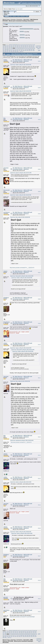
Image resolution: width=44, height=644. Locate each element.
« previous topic (38, 47)
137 (8, 47)
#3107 (39, 273)
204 (14, 52)
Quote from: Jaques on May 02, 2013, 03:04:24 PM (21, 348)
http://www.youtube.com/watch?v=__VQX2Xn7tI (22, 268)
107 (12, 45)
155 (12, 48)
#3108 (39, 299)
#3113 (39, 455)
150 (34, 47)
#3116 (39, 528)
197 (32, 50)
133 (32, 46)
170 (10, 49)
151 (4, 48)
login (16, 9)
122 (10, 46)
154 (10, 48)
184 (6, 50)
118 (34, 45)
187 (12, 50)
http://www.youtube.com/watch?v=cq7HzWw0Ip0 (22, 617)
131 (28, 46)
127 (20, 46)
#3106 (39, 214)
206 (18, 52)
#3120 (39, 612)
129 (24, 46)
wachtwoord (7, 212)
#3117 (39, 556)
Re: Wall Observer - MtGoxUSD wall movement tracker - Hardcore (22, 61)
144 (22, 47)
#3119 (39, 599)
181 (32, 49)
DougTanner (7, 322)
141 (16, 47)
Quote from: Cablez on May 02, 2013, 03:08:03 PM (21, 532)
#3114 (39, 479)
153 (8, 48)
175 (20, 49)
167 (4, 49)
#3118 (39, 580)
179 (28, 49)
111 (20, 45)
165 (32, 48)
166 (34, 48)
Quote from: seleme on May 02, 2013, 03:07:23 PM (21, 482)
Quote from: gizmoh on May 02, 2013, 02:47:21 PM (21, 173)
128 (22, 46)
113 (24, 45)
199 (4, 52)
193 (24, 50)
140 (14, 47)
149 (32, 47)
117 (32, 45)
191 (20, 50)
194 (26, 50)
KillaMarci (6, 298)
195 (28, 50)
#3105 (39, 192)
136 (6, 47)
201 (8, 52)
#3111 (39, 378)
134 (34, 46)
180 (30, 49)
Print (39, 50)
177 (24, 49)
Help (11, 16)
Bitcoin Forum (6, 20)
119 (4, 46)
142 (18, 47)
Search (14, 16)
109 (16, 45)
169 (8, 49)
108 (14, 45)
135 (4, 47)
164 (30, 48)
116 (30, 45)
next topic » (39, 48)
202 (10, 52)
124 (14, 46)
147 (28, 47)
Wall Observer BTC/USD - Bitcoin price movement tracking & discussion (20, 20)
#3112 (39, 437)
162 (26, 48)
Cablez (5, 60)
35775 (21, 52)
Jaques (5, 271)
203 (12, 52)
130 (26, 46)
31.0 (8, 13)
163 (28, 48)
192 (22, 50)
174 (18, 49)
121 (8, 46)
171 (12, 49)
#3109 (39, 323)
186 (10, 50)
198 (34, 50)
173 (16, 49)
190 (18, 50)
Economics (19, 20)
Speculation (26, 20)
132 (30, 46)
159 (20, 48)
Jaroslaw (6, 376)
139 (12, 47)
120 (6, 46)
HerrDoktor (6, 610)
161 (24, 48)
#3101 (39, 61)
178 (26, 49)
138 (10, 47)
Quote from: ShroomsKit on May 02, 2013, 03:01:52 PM (22, 276)
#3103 (39, 120)
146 (26, 47)
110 (18, 45)
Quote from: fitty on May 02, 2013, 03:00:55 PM (20, 217)
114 (26, 45)
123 (12, 46)
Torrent (5, 14)
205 (16, 52)
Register (23, 16)
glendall (6, 597)
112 (22, 45)
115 (28, 45)
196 (30, 50)
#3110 (39, 345)
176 (22, 49)
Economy (13, 20)
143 (20, 47)
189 (16, 50)
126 (18, 46)
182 (34, 49)
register (21, 9)
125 (16, 46)
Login (18, 16)
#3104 (39, 169)
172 (14, 49)
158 (18, 48)
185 (8, 50)
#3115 (39, 505)
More (27, 16)
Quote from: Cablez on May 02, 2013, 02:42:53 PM (21, 65)
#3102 (39, 88)
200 (6, 52)
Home (7, 16)
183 (4, 50)
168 (6, 49)
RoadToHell (7, 86)
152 (6, 48)
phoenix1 (6, 168)
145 (24, 47)
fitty (4, 118)
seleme (5, 454)
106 (10, 45)
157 (16, 48)
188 (14, 50)
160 (22, 48)
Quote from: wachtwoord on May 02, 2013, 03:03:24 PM (22, 440)
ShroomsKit (7, 190)
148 (30, 47)
